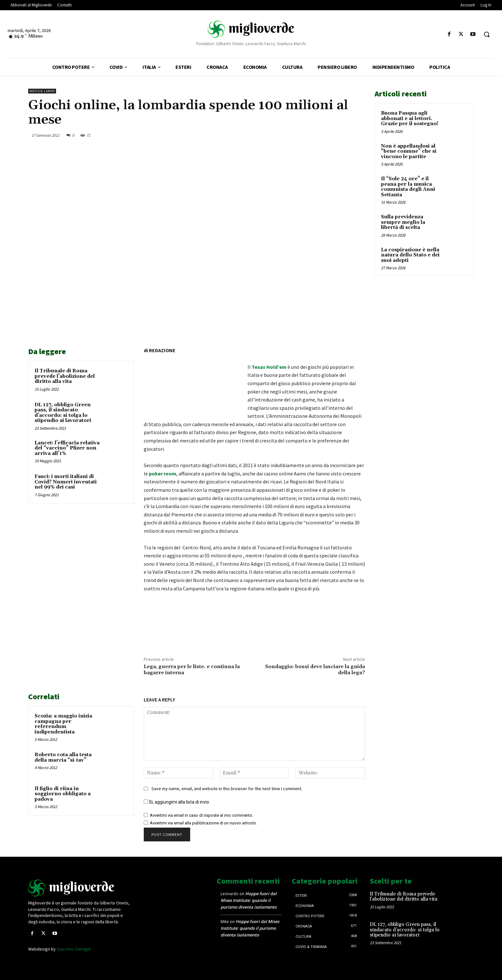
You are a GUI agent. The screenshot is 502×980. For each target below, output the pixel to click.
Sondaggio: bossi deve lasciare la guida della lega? (315, 670)
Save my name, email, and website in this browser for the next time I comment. (227, 789)
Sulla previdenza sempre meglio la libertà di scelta (403, 222)
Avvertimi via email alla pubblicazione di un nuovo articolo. (203, 823)
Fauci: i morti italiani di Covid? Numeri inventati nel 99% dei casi (66, 482)
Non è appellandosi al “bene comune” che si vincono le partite (409, 151)
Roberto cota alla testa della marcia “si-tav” (63, 757)
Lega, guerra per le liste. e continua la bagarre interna (192, 670)
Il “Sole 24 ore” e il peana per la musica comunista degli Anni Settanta (408, 187)
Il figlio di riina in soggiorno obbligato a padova (63, 794)
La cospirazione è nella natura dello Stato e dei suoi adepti (410, 255)
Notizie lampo (42, 91)
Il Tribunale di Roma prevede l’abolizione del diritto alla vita (65, 376)
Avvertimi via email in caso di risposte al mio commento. (202, 815)
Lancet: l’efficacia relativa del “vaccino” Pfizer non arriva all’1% (67, 448)
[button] (487, 34)
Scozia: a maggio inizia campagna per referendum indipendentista (63, 724)
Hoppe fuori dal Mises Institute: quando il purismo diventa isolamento (249, 900)
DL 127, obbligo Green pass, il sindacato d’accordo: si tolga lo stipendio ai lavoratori (63, 413)
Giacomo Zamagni (74, 949)
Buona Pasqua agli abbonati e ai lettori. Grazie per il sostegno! (410, 118)
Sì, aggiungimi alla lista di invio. (177, 802)
